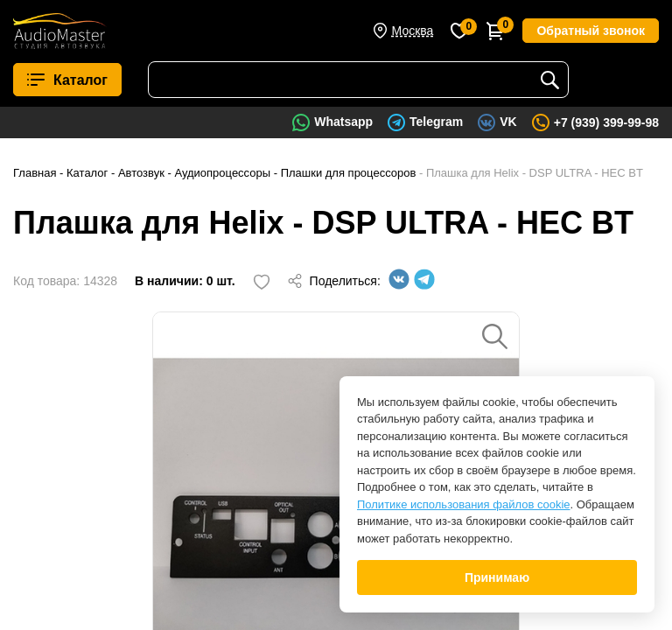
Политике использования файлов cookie (464, 504)
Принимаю (497, 577)
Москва (413, 31)
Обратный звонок (591, 31)
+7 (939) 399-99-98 (606, 122)
